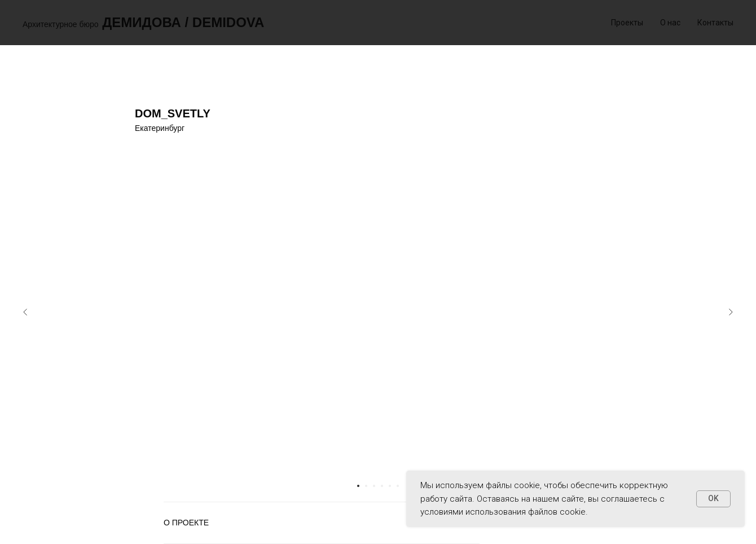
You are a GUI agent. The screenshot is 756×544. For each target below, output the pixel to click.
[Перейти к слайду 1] (358, 486)
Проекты (627, 23)
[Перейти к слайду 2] (366, 486)
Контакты (715, 23)
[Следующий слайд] (731, 312)
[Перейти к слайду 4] (382, 486)
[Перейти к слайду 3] (374, 486)
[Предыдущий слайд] (25, 312)
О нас (670, 23)
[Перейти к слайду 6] (398, 486)
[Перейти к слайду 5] (390, 486)
